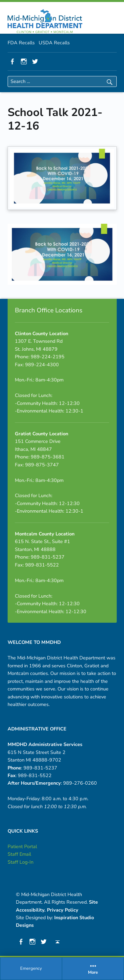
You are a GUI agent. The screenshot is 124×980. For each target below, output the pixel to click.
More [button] (93, 969)
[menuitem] (31, 969)
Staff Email (19, 854)
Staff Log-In (21, 862)
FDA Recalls (21, 43)
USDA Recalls (54, 43)
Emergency (31, 968)
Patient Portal (22, 846)
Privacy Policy (63, 910)
